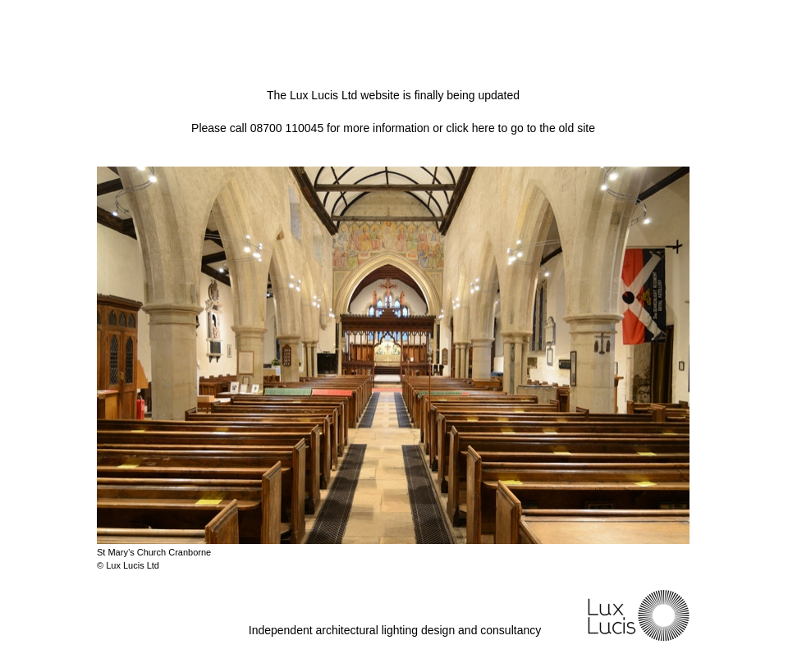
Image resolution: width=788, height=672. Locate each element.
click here (471, 128)
